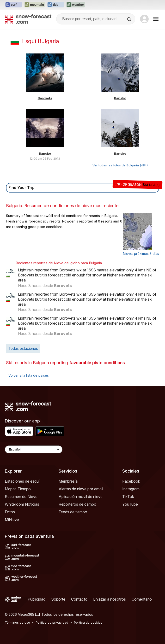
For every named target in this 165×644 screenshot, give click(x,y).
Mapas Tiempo (18, 489)
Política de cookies (88, 622)
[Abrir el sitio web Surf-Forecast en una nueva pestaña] (13, 5)
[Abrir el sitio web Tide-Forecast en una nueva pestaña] (55, 5)
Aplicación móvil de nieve (81, 497)
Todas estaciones (23, 348)
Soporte (58, 599)
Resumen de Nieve (21, 497)
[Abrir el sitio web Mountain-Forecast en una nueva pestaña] (34, 5)
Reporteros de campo (77, 504)
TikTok (128, 497)
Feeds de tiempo (73, 512)
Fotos (10, 512)
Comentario (142, 599)
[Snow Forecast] (28, 19)
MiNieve (12, 520)
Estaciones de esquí (22, 481)
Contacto (79, 599)
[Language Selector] (34, 449)
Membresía (68, 481)
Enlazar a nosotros (110, 599)
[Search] (129, 19)
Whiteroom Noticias (22, 504)
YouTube (130, 504)
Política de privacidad (52, 622)
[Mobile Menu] (156, 19)
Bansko (120, 98)
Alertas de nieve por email (81, 489)
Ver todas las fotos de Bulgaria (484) (120, 165)
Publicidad (37, 599)
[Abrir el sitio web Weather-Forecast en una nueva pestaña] (76, 5)
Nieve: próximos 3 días (141, 254)
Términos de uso (17, 622)
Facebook (131, 481)
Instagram (131, 489)
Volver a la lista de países (29, 375)
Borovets (45, 98)
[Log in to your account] (144, 19)
